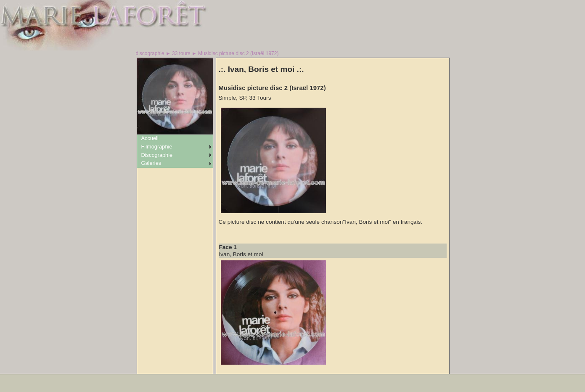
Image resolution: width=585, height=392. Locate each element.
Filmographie (157, 147)
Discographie (157, 155)
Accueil (150, 138)
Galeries (151, 163)
